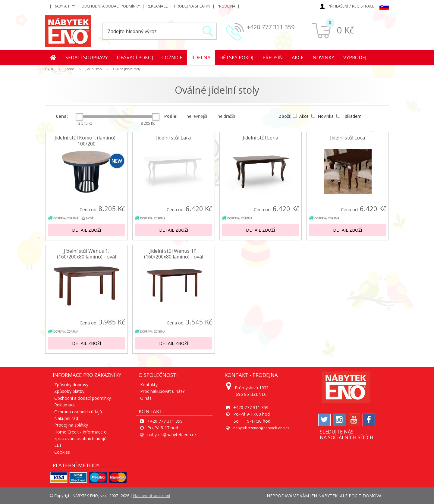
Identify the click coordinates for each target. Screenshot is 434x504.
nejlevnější (195, 116)
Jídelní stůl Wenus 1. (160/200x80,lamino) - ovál (86, 254)
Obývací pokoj (135, 58)
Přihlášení (338, 6)
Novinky (323, 58)
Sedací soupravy (87, 58)
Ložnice (172, 58)
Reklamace (157, 6)
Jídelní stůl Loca (348, 138)
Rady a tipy (64, 6)
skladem (349, 116)
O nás (146, 398)
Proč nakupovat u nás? (162, 391)
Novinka (323, 116)
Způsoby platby (69, 391)
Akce (298, 58)
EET (58, 445)
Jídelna (201, 58)
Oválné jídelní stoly (127, 69)
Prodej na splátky (192, 6)
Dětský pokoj (236, 58)
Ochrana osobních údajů (78, 412)
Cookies (62, 452)
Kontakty (149, 385)
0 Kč (345, 30)
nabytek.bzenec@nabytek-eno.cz (261, 428)
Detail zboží (86, 230)
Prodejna (226, 6)
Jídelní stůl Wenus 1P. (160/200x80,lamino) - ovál (174, 254)
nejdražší (225, 116)
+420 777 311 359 (271, 27)
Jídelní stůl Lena (260, 138)
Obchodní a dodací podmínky (111, 6)
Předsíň (273, 58)
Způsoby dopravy (71, 385)
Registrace (363, 6)
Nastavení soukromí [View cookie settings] (152, 496)
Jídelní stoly (94, 69)
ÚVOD (50, 69)
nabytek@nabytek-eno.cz (172, 435)
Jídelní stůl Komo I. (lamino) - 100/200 (86, 141)
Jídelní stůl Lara (173, 138)
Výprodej (355, 58)
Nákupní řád (66, 418)
